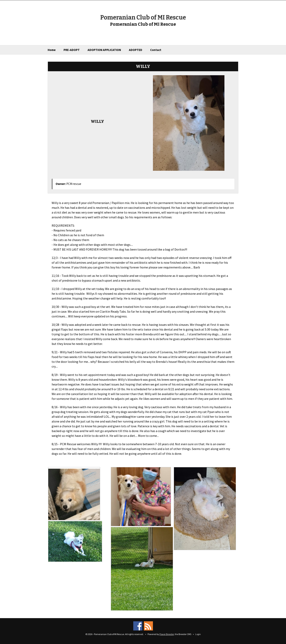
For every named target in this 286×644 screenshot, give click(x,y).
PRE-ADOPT (72, 50)
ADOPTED (136, 50)
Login (198, 634)
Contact (156, 50)
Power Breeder (167, 634)
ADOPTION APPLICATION (104, 50)
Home (52, 50)
